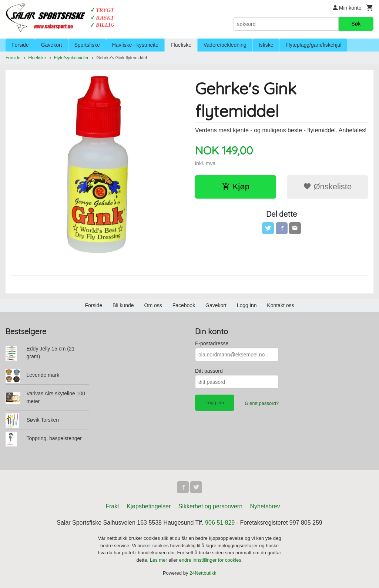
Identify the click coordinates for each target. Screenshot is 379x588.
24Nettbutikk (203, 573)
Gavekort (52, 45)
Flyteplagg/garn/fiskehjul (313, 45)
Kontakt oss (280, 305)
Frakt (112, 506)
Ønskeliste (327, 187)
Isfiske (266, 45)
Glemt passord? (262, 403)
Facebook (184, 305)
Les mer (159, 560)
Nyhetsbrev (265, 506)
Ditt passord (209, 371)
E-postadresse (212, 343)
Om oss (153, 305)
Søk (356, 24)
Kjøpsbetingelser (149, 506)
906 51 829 (220, 523)
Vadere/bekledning (225, 45)
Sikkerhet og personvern (210, 506)
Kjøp (236, 187)
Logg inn (247, 305)
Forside (20, 45)
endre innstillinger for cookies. (211, 560)
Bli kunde (123, 305)
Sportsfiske (87, 45)
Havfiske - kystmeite (135, 45)
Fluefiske (181, 45)
